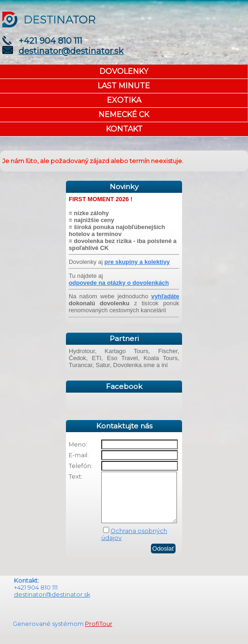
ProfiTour (99, 634)
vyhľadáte (165, 296)
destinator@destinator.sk (71, 51)
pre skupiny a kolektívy (137, 262)
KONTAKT (124, 129)
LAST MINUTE (124, 86)
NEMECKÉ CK (124, 115)
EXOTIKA (124, 100)
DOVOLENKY (124, 71)
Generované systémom (49, 634)
